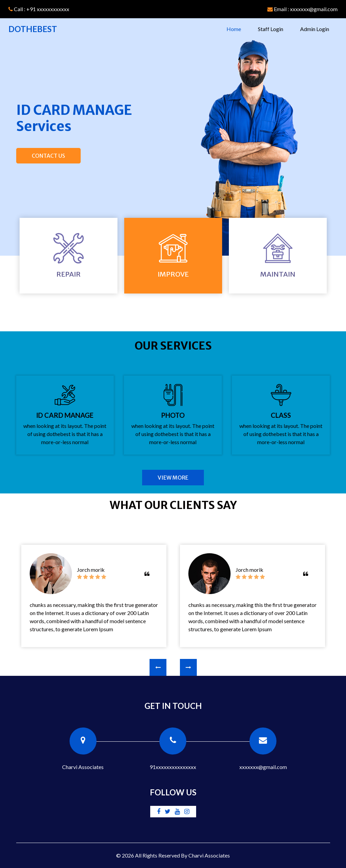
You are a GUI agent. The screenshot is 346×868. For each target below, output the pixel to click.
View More (173, 478)
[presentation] (158, 667)
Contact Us (48, 156)
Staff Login (271, 29)
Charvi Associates (209, 855)
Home (238, 28)
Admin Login (315, 29)
